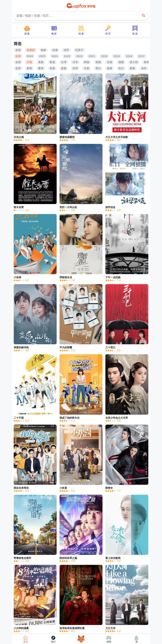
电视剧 (31, 50)
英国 (98, 62)
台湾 (64, 62)
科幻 (121, 68)
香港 (52, 62)
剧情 (29, 68)
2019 (117, 56)
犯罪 (75, 68)
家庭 (133, 68)
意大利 (134, 62)
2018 (129, 56)
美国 (41, 62)
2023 (67, 56)
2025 (42, 56)
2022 (79, 56)
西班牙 (148, 62)
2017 (141, 56)
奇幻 (98, 68)
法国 (110, 62)
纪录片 (79, 50)
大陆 (29, 62)
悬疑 (64, 68)
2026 (30, 56)
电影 (44, 50)
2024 (55, 56)
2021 (92, 56)
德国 (121, 62)
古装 (87, 68)
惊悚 (110, 68)
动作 (144, 68)
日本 (75, 62)
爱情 (41, 68)
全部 (18, 50)
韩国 (87, 62)
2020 (104, 56)
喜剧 (52, 68)
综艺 (66, 50)
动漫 (55, 50)
